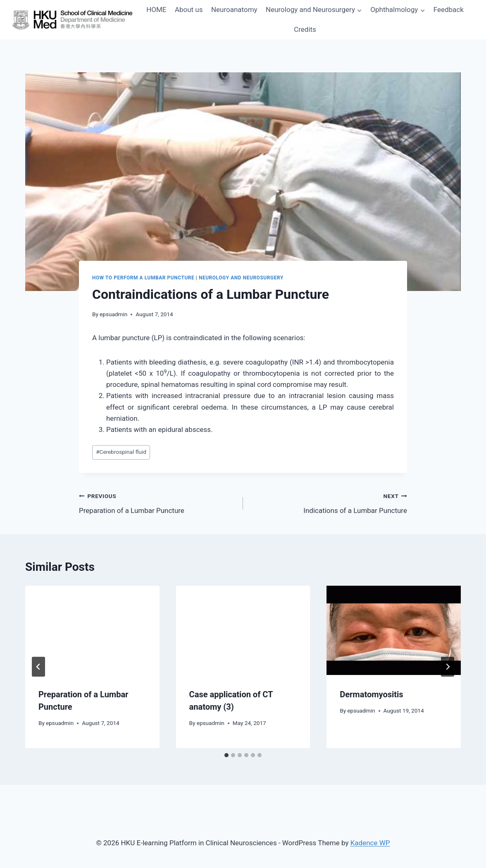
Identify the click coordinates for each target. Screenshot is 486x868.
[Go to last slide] (38, 667)
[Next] (448, 667)
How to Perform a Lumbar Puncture (143, 278)
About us (189, 10)
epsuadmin (113, 314)
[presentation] (92, 630)
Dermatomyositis (371, 694)
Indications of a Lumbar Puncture (329, 502)
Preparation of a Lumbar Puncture (157, 502)
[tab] (226, 755)
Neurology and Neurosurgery (241, 278)
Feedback (449, 10)
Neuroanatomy (234, 10)
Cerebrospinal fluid (121, 452)
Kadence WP (370, 843)
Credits (305, 29)
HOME (156, 10)
